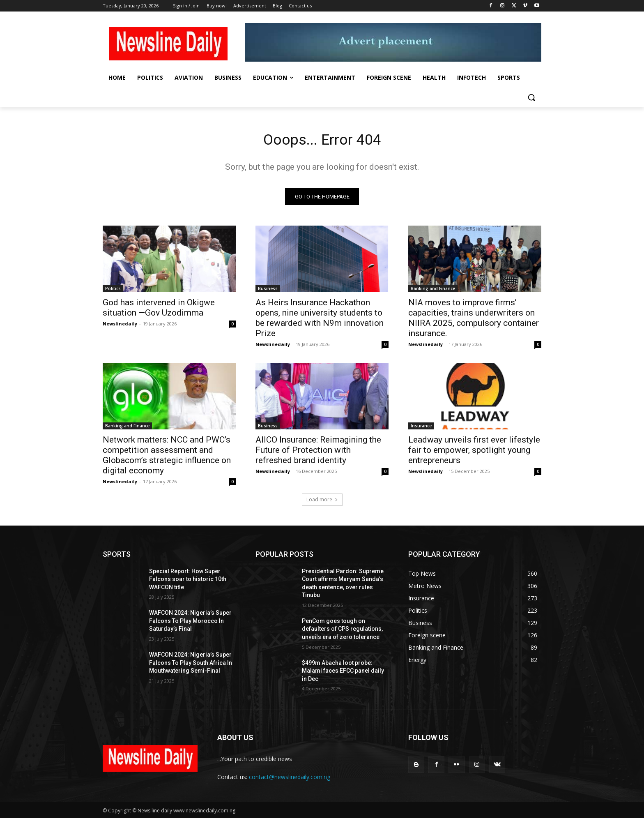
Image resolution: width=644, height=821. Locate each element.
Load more (322, 502)
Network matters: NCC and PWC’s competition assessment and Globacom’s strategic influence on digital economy (167, 458)
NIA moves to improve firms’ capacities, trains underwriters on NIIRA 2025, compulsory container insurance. (474, 320)
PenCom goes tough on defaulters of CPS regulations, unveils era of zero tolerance (342, 631)
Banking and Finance (433, 291)
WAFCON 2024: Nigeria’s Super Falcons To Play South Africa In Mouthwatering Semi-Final (191, 665)
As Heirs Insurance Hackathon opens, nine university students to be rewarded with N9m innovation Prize (320, 320)
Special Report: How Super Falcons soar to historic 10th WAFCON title (188, 582)
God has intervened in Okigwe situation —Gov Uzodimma (159, 310)
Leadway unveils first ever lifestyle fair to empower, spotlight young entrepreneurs (474, 452)
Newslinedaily (120, 326)
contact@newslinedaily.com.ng (290, 779)
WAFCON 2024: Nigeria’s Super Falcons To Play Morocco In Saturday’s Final (190, 624)
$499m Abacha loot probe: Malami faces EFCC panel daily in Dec (343, 673)
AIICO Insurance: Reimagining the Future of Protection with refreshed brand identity (318, 452)
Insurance (421, 428)
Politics (113, 291)
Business (268, 291)
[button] (531, 97)
